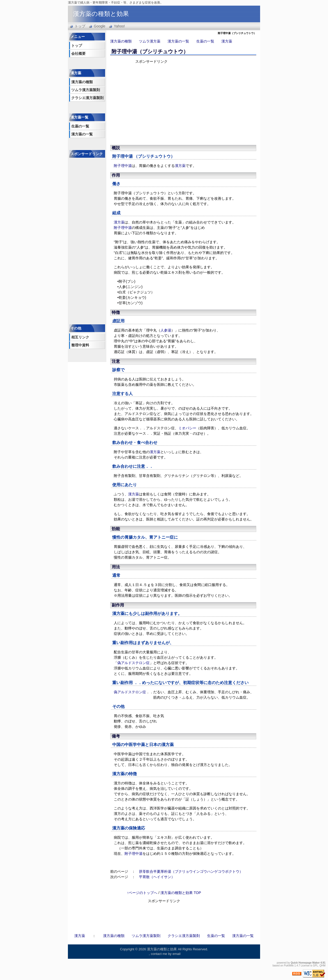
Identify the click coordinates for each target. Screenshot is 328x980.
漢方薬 (227, 41)
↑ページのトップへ (142, 893)
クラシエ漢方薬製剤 (87, 98)
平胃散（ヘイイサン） (157, 877)
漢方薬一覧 (79, 117)
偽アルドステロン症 (134, 663)
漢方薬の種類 (121, 41)
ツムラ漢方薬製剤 (86, 90)
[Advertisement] (179, 104)
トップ (80, 26)
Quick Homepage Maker (305, 963)
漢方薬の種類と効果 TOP (181, 893)
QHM (322, 966)
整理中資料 (80, 345)
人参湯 (166, 330)
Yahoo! (119, 26)
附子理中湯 (122, 156)
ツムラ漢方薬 (150, 41)
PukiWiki (289, 966)
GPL (315, 966)
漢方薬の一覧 (178, 41)
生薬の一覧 (205, 41)
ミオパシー (187, 428)
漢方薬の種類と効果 (101, 14)
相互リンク (80, 337)
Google (100, 26)
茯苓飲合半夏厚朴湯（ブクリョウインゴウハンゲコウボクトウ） (191, 871)
